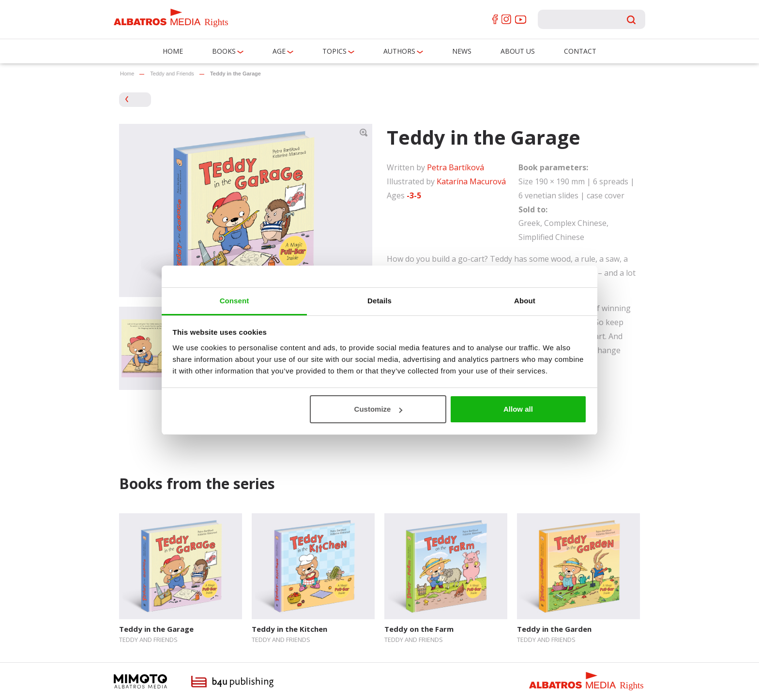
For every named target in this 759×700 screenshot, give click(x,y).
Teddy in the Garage (156, 629)
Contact (580, 51)
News (462, 51)
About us (518, 51)
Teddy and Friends (172, 74)
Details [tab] (379, 301)
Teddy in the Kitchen (289, 629)
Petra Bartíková (455, 167)
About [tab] (525, 301)
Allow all (518, 409)
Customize (379, 409)
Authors (399, 51)
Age (279, 51)
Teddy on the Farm (419, 629)
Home (173, 51)
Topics (334, 51)
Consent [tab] (235, 301)
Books (224, 51)
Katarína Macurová (471, 181)
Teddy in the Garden (554, 629)
